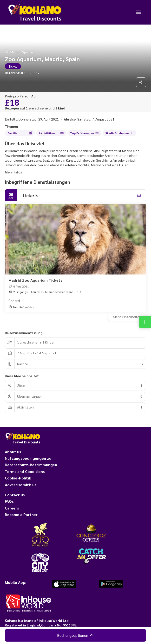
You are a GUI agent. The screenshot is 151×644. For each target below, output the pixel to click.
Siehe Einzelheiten (127, 317)
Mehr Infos (13, 172)
